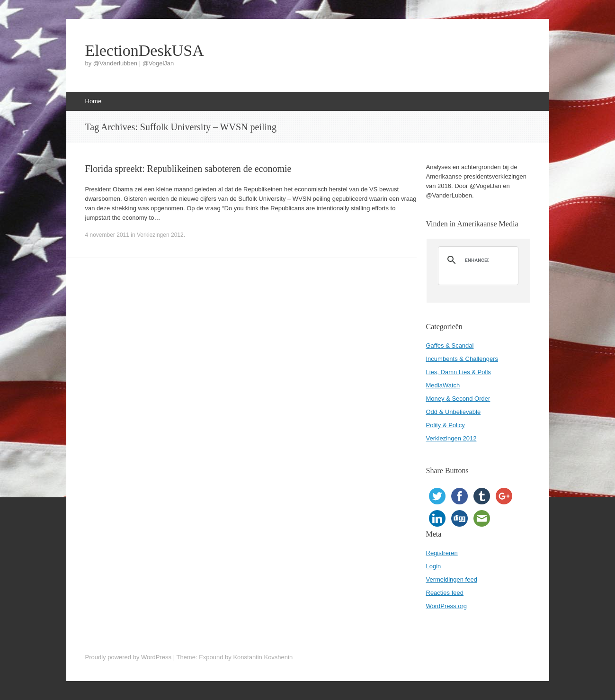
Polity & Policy (446, 425)
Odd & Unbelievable (454, 412)
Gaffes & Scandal (450, 346)
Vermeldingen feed (452, 579)
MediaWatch (443, 385)
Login (434, 566)
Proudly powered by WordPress (129, 657)
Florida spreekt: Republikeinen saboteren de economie (188, 169)
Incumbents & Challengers (462, 359)
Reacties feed (445, 593)
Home (94, 101)
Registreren (442, 553)
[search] (477, 260)
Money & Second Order (458, 399)
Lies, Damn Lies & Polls (459, 372)
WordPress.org (446, 606)
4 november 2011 (107, 235)
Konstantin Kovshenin (263, 657)
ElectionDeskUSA (145, 51)
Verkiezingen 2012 (160, 235)
